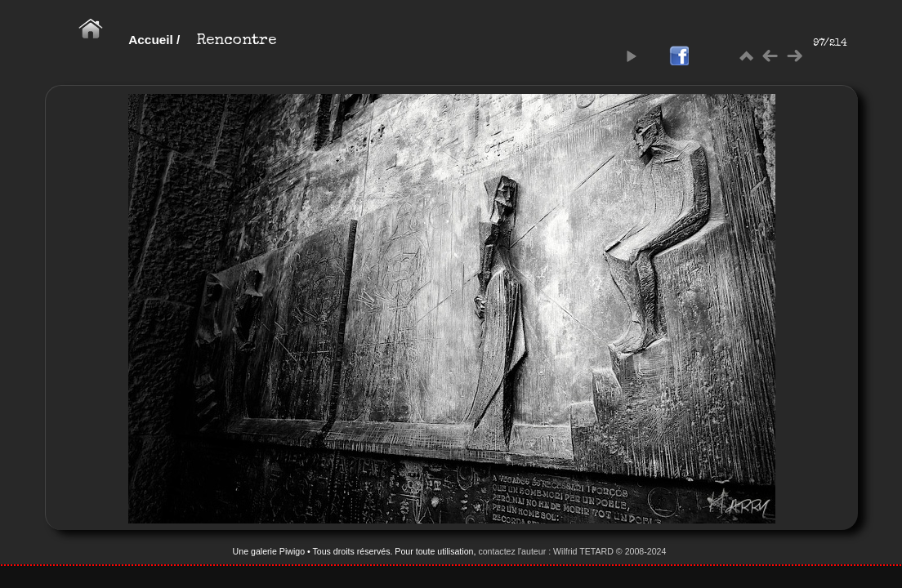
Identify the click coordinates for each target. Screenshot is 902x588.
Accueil (151, 40)
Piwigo (292, 551)
